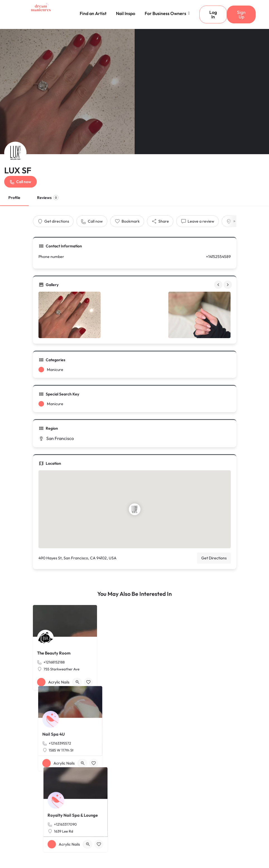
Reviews (48, 198)
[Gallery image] (70, 315)
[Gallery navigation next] (228, 285)
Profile (14, 198)
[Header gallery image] (67, 92)
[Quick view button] (77, 682)
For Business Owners (166, 13)
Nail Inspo (126, 13)
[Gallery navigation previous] (219, 285)
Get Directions (214, 558)
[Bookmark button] (88, 682)
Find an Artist (93, 13)
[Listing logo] (15, 153)
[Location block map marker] (135, 509)
